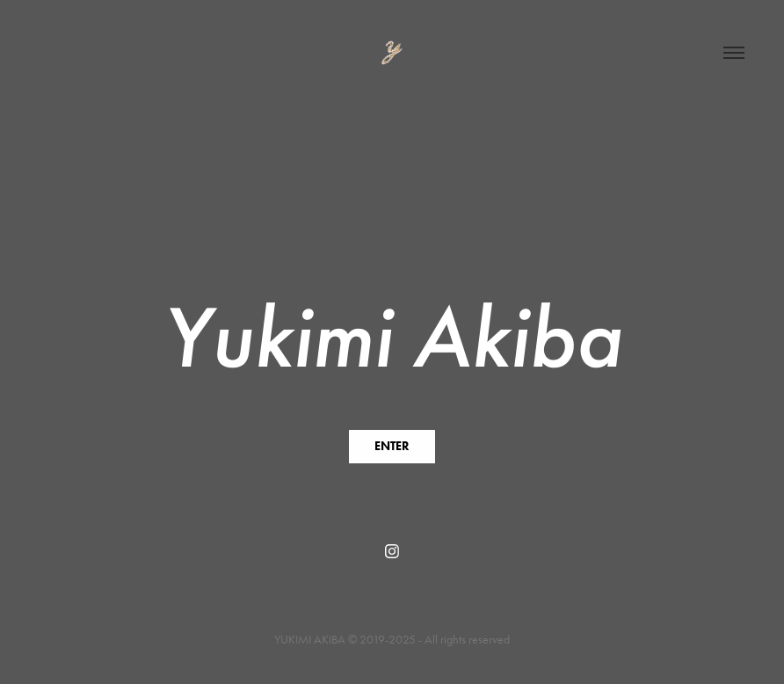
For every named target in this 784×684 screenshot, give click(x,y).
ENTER (392, 446)
